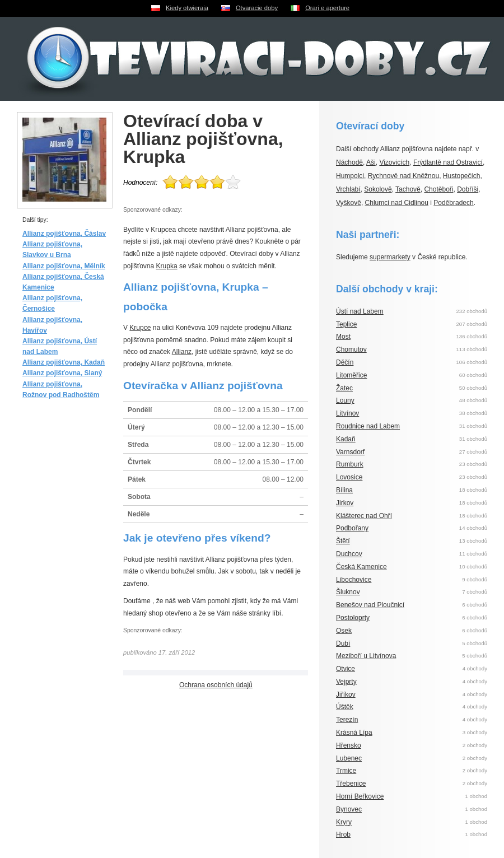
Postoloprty (353, 618)
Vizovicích (394, 162)
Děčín (345, 362)
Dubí (343, 643)
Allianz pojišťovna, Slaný (62, 373)
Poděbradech (453, 203)
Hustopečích (462, 176)
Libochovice (354, 580)
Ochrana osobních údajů (216, 685)
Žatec (344, 388)
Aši (371, 162)
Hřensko (349, 745)
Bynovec (349, 809)
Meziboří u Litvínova (366, 656)
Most (343, 337)
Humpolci (350, 176)
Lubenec (349, 758)
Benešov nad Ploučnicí (370, 605)
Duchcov (349, 554)
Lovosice (349, 477)
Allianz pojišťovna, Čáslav (64, 234)
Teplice (346, 324)
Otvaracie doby (257, 8)
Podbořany (352, 528)
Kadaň (346, 439)
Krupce (140, 328)
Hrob (343, 834)
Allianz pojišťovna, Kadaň (64, 362)
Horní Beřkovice (360, 796)
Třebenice (351, 784)
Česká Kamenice (361, 567)
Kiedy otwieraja (187, 8)
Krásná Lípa (354, 733)
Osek (344, 631)
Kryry (344, 822)
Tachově (408, 189)
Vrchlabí (348, 189)
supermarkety (390, 257)
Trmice (346, 771)
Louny (345, 400)
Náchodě (349, 162)
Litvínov (347, 413)
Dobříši (468, 189)
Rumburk (350, 464)
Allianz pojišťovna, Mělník (64, 266)
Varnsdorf (350, 452)
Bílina (344, 490)
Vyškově (349, 203)
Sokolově (378, 189)
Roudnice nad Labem (368, 426)
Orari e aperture (327, 8)
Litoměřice (351, 375)
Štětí (343, 541)
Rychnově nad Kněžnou (403, 176)
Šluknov (348, 592)
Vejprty (346, 682)
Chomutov (351, 349)
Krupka (167, 266)
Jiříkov (346, 694)
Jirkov (345, 503)
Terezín (347, 720)
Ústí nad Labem (360, 311)
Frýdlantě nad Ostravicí (448, 162)
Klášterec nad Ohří (364, 516)
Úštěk (345, 707)
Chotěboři (438, 189)
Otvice (346, 669)
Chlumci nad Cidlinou (397, 203)
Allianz (182, 352)
